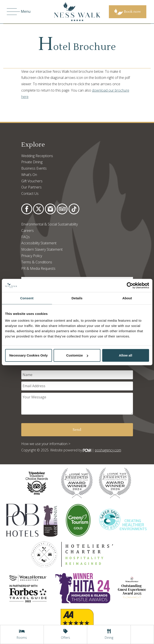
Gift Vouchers (32, 181)
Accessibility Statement (39, 243)
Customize (77, 355)
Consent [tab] (27, 298)
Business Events (34, 168)
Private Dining (32, 162)
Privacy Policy (32, 256)
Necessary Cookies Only (28, 355)
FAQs (26, 237)
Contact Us (30, 193)
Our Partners (31, 187)
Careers (27, 231)
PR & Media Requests (38, 268)
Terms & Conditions (37, 262)
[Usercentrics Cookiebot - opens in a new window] (130, 285)
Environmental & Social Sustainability (50, 224)
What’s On (29, 175)
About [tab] (127, 298)
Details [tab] (77, 298)
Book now (128, 12)
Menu (19, 12)
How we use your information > (46, 444)
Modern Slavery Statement (42, 249)
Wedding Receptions (37, 156)
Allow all (126, 355)
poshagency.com (108, 450)
